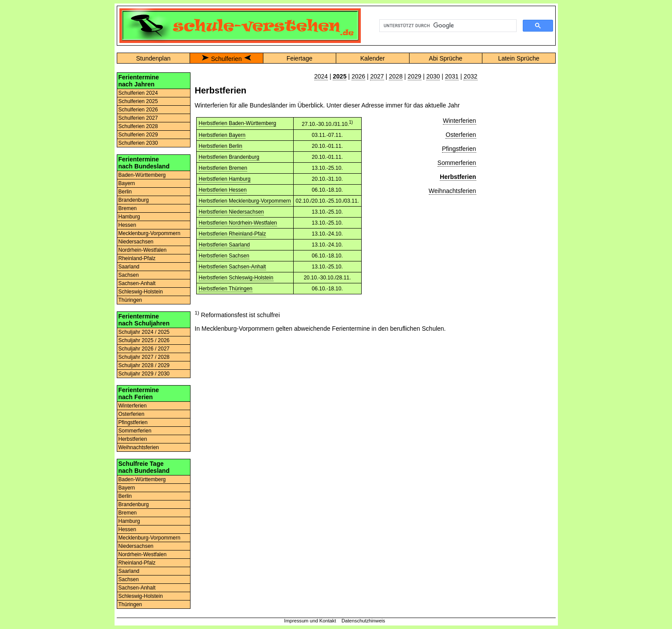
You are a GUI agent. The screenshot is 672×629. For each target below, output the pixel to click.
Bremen (128, 208)
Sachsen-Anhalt (137, 283)
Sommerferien (135, 431)
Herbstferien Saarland (225, 245)
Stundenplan (153, 58)
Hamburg (129, 217)
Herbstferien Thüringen (226, 289)
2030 (433, 76)
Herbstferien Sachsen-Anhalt (232, 267)
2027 (377, 76)
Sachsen (129, 275)
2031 (452, 76)
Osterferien (131, 414)
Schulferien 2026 (138, 110)
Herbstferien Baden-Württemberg (238, 123)
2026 (358, 76)
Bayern (127, 183)
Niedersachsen (136, 242)
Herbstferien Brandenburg (229, 157)
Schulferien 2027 (138, 118)
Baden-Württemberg (142, 175)
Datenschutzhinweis (363, 621)
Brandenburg (134, 200)
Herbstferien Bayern (222, 135)
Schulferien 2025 (138, 101)
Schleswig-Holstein (141, 292)
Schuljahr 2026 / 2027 (144, 349)
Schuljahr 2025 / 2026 (144, 340)
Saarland (129, 267)
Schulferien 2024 (138, 93)
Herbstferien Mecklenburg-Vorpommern (245, 201)
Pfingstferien (133, 422)
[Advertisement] (519, 204)
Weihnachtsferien (139, 447)
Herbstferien (133, 439)
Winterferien (133, 406)
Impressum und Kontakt (310, 621)
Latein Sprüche (519, 58)
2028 (396, 76)
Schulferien (226, 59)
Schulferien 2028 (138, 126)
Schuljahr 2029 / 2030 (144, 374)
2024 (321, 76)
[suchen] (447, 26)
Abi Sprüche (446, 58)
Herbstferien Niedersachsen (232, 212)
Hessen (128, 225)
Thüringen (130, 300)
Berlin (125, 192)
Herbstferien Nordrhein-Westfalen (238, 223)
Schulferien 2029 (138, 135)
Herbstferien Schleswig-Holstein (236, 278)
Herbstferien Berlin (221, 146)
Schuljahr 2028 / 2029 (144, 365)
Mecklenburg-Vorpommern (149, 233)
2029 (415, 76)
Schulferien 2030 (138, 143)
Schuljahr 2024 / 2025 (144, 332)
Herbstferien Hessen (223, 190)
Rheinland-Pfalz (137, 258)
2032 (470, 76)
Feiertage (300, 58)
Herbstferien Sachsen (224, 256)
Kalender (373, 58)
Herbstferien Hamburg (225, 179)
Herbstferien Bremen (223, 168)
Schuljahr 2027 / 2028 (144, 357)
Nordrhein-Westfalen (143, 250)
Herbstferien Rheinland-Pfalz (232, 234)
